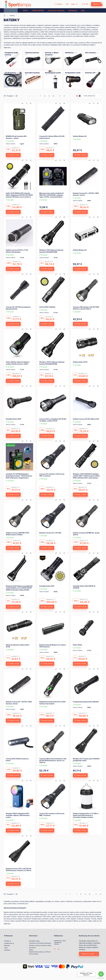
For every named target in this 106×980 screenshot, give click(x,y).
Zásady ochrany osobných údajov (40, 945)
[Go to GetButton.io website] (101, 978)
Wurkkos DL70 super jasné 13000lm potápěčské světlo (86, 760)
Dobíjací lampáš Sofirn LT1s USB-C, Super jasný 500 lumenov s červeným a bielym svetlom (86, 815)
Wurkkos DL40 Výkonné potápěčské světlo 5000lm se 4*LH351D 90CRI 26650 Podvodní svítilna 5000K (19, 588)
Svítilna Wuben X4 (80, 136)
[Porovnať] (22, 103)
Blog (83, 10)
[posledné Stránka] (64, 96)
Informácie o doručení (56, 10)
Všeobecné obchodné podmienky (40, 943)
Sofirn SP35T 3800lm (47, 307)
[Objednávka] (92, 96)
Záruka (56, 944)
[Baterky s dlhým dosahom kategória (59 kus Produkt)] (53, 54)
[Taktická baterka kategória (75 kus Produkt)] (32, 53)
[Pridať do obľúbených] (27, 103)
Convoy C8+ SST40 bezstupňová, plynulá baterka (18, 308)
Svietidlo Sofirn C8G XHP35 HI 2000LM (84, 587)
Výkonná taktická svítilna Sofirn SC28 (18, 646)
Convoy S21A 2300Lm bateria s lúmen (17, 760)
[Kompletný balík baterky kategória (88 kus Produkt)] (13, 54)
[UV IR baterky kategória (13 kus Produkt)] (10, 73)
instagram (59, 949)
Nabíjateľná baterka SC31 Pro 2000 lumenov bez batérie (52, 703)
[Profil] (85, 4)
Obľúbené (7, 950)
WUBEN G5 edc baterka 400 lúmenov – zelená (16, 137)
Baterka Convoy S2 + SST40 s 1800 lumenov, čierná (86, 194)
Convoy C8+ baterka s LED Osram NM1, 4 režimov (52, 814)
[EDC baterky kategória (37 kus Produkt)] (91, 53)
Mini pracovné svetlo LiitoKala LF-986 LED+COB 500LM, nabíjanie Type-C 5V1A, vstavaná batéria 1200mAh (52, 196)
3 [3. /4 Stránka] (49, 96)
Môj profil (7, 946)
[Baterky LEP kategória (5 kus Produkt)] (90, 73)
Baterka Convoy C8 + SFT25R (50, 533)
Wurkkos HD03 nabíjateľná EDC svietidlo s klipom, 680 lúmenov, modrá (18, 815)
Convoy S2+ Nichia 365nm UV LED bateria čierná (52, 137)
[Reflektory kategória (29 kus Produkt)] (69, 53)
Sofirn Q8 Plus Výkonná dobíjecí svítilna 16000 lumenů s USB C (18, 363)
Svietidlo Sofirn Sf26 (13, 419)
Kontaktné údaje (34, 941)
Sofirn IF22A (77, 645)
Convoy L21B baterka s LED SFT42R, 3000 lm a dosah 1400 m (86, 308)
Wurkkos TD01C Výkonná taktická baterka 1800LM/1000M (52, 363)
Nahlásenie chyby (60, 941)
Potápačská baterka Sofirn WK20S (86, 702)
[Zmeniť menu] (74, 4)
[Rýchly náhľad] (31, 103)
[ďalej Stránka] (60, 96)
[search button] (59, 4)
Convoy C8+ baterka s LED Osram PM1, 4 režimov (52, 475)
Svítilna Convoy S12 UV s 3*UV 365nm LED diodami (17, 251)
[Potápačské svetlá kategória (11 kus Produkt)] (73, 73)
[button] (11, 10)
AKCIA (25, 10)
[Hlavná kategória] (4, 16)
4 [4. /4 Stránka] (53, 96)
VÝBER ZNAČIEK (38, 10)
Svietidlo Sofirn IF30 (47, 586)
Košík (6, 948)
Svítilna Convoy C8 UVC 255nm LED (86, 419)
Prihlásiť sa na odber (88, 954)
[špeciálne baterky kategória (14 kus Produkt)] (32, 73)
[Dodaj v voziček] (13, 155)
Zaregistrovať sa (9, 943)
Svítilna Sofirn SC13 (80, 362)
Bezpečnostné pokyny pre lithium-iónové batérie (40, 953)
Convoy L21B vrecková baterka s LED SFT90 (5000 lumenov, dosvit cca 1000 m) (53, 761)
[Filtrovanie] (2, 40)
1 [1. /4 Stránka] (40, 96)
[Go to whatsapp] (101, 974)
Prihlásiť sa (8, 941)
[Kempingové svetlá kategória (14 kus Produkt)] (53, 73)
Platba (31, 950)
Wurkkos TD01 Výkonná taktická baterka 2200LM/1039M (51, 251)
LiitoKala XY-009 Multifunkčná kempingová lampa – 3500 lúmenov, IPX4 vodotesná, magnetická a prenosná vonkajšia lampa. (19, 477)
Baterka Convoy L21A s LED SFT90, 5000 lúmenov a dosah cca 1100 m (19, 870)
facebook (55, 949)
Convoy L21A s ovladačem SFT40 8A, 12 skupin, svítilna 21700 (53, 420)
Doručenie (32, 948)
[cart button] (97, 4)
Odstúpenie (73, 10)
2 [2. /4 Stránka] (45, 96)
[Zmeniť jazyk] (67, 4)
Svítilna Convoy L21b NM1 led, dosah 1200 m (86, 534)
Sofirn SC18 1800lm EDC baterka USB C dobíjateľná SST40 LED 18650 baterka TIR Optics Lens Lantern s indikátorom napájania (19, 196)
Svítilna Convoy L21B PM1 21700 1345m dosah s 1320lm (17, 534)
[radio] (80, 96)
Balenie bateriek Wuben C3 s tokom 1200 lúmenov (53, 646)
